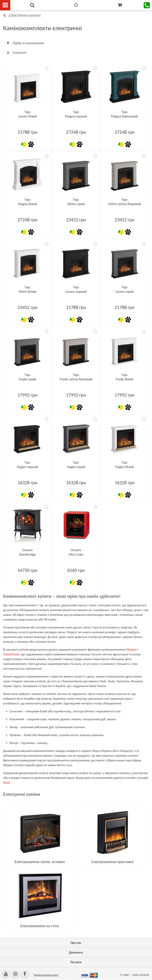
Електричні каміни (25, 16)
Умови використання (46, 975)
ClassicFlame (11, 654)
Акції (6, 782)
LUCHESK (144, 975)
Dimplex (131, 650)
